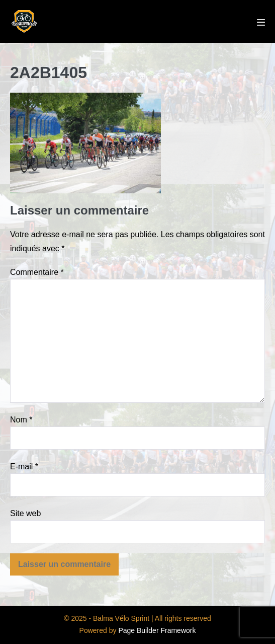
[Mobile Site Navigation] (261, 22)
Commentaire (37, 272)
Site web (25, 513)
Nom (21, 420)
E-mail (24, 467)
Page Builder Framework (157, 630)
